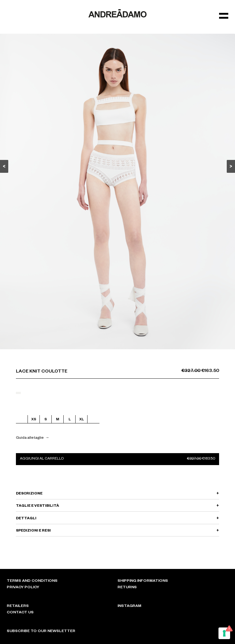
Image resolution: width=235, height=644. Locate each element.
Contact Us (20, 613)
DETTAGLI (26, 519)
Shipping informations (143, 581)
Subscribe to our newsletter (41, 631)
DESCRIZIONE (29, 494)
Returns (127, 588)
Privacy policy (23, 588)
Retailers (18, 606)
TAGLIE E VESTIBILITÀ (37, 506)
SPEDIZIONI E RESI (33, 531)
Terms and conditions (32, 581)
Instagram (129, 606)
